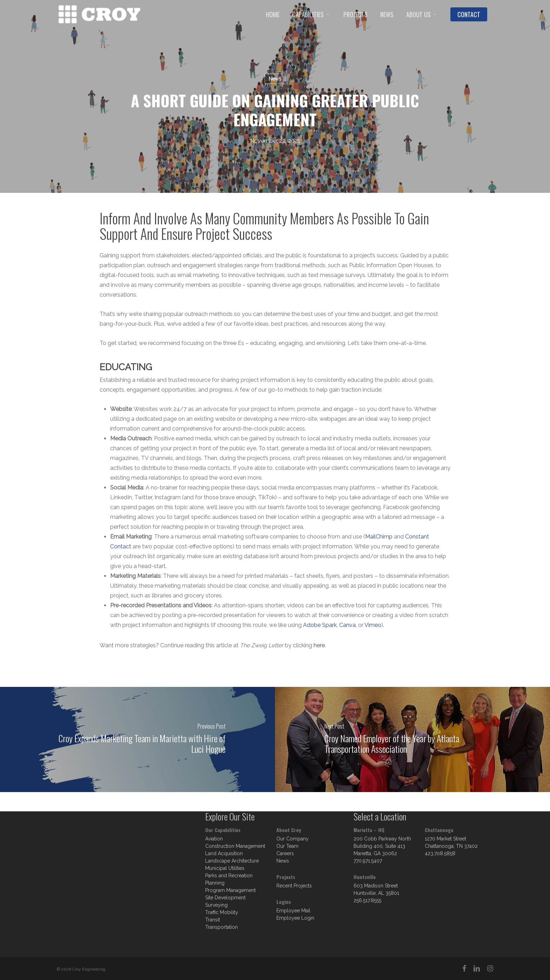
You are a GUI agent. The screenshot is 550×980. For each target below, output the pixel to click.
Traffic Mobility (222, 912)
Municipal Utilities (225, 868)
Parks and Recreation (229, 876)
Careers (285, 853)
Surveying (216, 905)
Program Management (230, 890)
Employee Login (295, 918)
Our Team (287, 846)
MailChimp (379, 537)
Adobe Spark (320, 625)
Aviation (214, 839)
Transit (213, 920)
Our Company (293, 839)
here (319, 645)
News (275, 79)
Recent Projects (294, 886)
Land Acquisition (224, 853)
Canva (347, 625)
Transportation (222, 927)
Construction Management (235, 846)
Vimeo (373, 625)
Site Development (225, 898)
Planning (215, 883)
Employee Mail (293, 911)
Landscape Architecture (232, 861)
